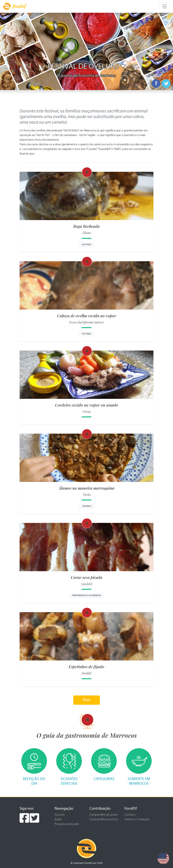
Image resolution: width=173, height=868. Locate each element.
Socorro (60, 815)
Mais (87, 700)
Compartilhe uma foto (104, 819)
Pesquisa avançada (67, 824)
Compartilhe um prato (104, 815)
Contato (130, 815)
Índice (58, 819)
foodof (14, 6)
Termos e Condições (137, 819)
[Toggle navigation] (164, 6)
